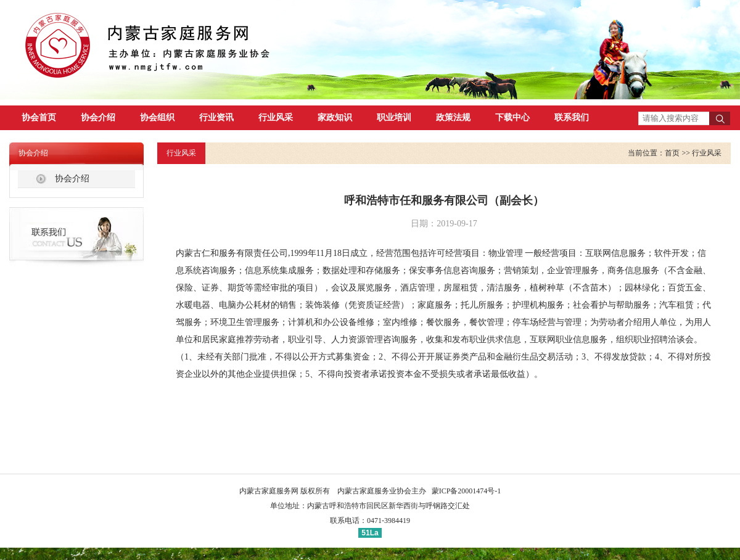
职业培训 (394, 117)
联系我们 (572, 117)
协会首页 (39, 117)
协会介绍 (98, 117)
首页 (672, 153)
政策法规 (453, 117)
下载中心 (512, 117)
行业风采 (276, 117)
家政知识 (335, 117)
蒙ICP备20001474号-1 (467, 491)
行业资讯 (216, 117)
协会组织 (157, 117)
